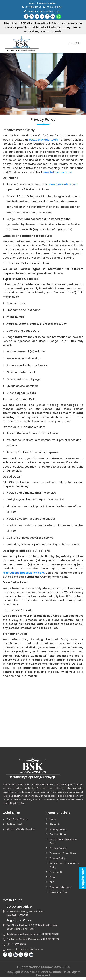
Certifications (58, 834)
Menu (75, 43)
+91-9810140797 (32, 7)
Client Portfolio (59, 892)
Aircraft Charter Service (20, 829)
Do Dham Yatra (15, 824)
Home (53, 819)
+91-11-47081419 (16, 944)
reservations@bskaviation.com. (24, 573)
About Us (55, 824)
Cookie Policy (58, 858)
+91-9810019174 (52, 7)
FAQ (52, 882)
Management (58, 829)
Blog (52, 877)
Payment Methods (60, 887)
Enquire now (83, 878)
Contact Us (56, 872)
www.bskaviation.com (43, 140)
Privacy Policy (58, 848)
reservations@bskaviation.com (42, 11)
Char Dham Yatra (17, 819)
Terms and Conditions (63, 853)
